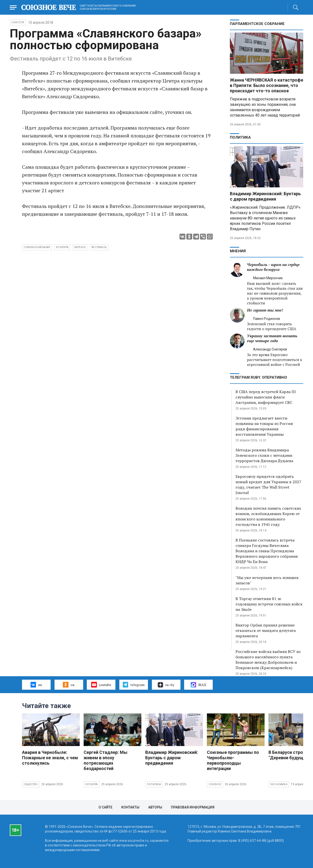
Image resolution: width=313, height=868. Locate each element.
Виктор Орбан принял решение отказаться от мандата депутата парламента (266, 630)
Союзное (215, 784)
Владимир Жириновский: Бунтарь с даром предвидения (265, 196)
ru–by (166, 685)
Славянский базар (37, 247)
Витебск (80, 247)
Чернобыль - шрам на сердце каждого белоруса (273, 267)
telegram (134, 685)
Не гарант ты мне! (265, 310)
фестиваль (99, 247)
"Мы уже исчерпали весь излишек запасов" (267, 580)
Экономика (279, 784)
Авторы (155, 807)
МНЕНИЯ (238, 251)
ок (69, 685)
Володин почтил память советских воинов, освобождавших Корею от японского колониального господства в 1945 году (268, 516)
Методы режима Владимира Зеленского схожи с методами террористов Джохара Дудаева (264, 455)
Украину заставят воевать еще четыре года (272, 338)
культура (62, 247)
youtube (101, 685)
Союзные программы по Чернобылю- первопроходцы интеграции (233, 760)
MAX (198, 685)
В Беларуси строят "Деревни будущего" (290, 755)
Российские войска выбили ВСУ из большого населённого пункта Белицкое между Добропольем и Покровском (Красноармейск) (268, 660)
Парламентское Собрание (257, 24)
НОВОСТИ (18, 22)
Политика (240, 137)
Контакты (130, 807)
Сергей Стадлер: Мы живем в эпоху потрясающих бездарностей (106, 760)
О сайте (106, 807)
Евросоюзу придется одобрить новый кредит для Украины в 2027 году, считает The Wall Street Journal (268, 484)
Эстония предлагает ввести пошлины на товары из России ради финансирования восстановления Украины (264, 426)
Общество (31, 784)
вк (36, 685)
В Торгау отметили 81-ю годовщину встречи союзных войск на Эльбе (269, 604)
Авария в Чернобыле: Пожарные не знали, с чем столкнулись (50, 758)
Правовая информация (193, 807)
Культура (92, 784)
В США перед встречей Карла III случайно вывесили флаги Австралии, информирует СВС (266, 397)
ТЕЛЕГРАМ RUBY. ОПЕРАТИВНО (258, 377)
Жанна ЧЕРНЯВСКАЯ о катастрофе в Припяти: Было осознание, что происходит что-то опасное (267, 85)
